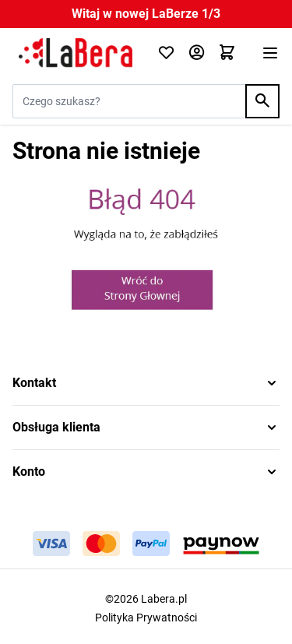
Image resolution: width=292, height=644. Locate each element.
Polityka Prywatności (146, 618)
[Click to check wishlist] (166, 53)
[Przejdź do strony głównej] (76, 53)
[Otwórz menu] (270, 53)
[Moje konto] (197, 53)
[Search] (262, 101)
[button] (146, 383)
